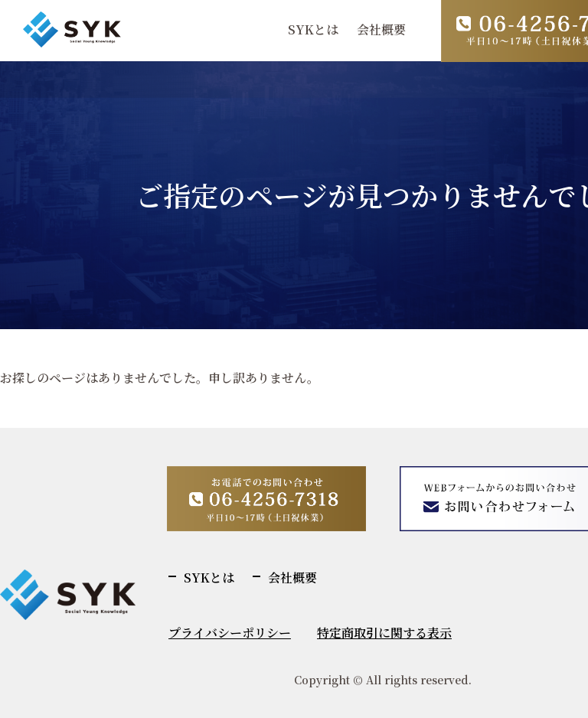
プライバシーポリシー (230, 633)
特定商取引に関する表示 (384, 633)
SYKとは (313, 29)
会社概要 (381, 29)
